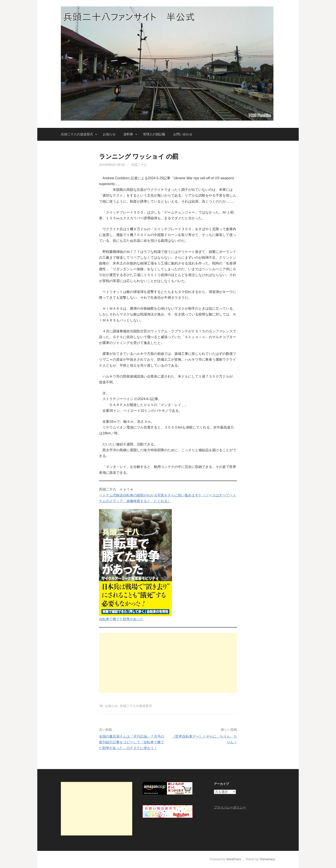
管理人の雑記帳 (154, 134)
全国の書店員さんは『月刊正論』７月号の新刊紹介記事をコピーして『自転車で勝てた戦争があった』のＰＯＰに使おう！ (132, 742)
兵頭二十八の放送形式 (77, 134)
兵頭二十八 (139, 165)
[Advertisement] (168, 663)
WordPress (234, 859)
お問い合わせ (183, 134)
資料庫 (128, 134)
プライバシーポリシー (230, 807)
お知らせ (109, 134)
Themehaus (267, 859)
